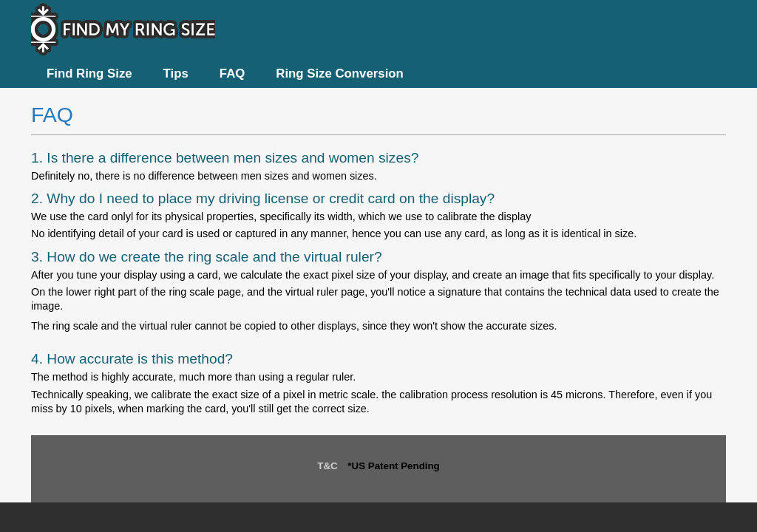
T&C (327, 466)
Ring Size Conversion (340, 74)
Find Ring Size (89, 74)
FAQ (232, 74)
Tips (176, 74)
